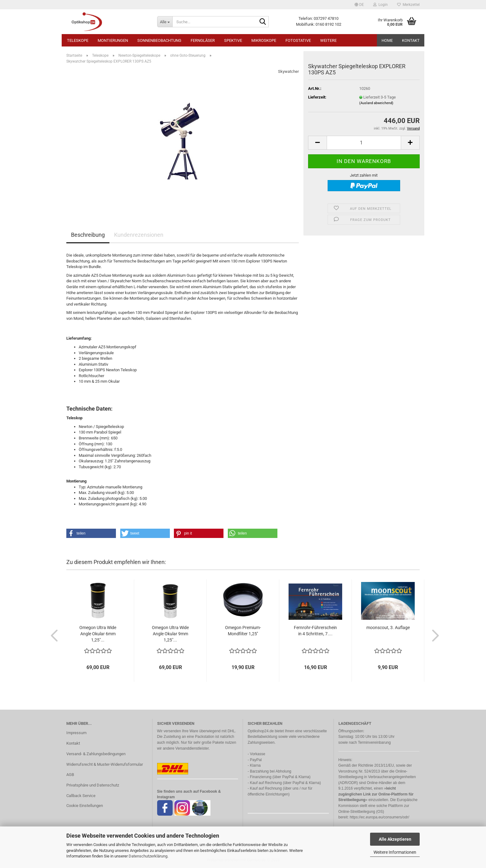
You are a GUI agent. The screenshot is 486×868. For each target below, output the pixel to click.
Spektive (233, 40)
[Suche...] (165, 22)
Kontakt (411, 40)
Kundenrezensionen (139, 235)
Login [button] (380, 5)
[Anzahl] (364, 143)
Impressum (76, 733)
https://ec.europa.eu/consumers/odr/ (379, 817)
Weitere (328, 40)
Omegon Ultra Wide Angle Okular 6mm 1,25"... (98, 634)
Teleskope (78, 40)
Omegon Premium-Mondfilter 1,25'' (243, 631)
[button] (359, 5)
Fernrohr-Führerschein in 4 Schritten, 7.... (315, 631)
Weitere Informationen (395, 852)
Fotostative (298, 40)
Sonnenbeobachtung (159, 40)
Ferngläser (203, 40)
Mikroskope (264, 40)
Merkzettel (408, 5)
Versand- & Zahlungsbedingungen (96, 754)
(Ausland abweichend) (376, 103)
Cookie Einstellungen (85, 806)
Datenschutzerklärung (148, 856)
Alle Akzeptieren (395, 839)
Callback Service (81, 796)
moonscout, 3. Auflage (388, 628)
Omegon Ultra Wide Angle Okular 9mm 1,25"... (170, 634)
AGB (70, 775)
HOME (387, 40)
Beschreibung (88, 235)
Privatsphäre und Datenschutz (93, 785)
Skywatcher (288, 71)
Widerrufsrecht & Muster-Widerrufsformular (105, 764)
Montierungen (113, 40)
